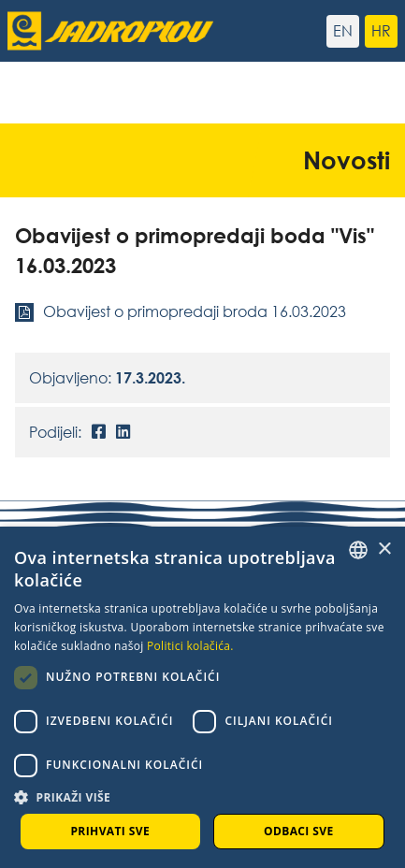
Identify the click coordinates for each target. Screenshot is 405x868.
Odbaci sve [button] (299, 831)
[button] (202, 797)
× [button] (384, 550)
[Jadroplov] (105, 31)
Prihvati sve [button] (110, 831)
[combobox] (358, 550)
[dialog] (202, 697)
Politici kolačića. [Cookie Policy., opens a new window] (190, 646)
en (343, 31)
